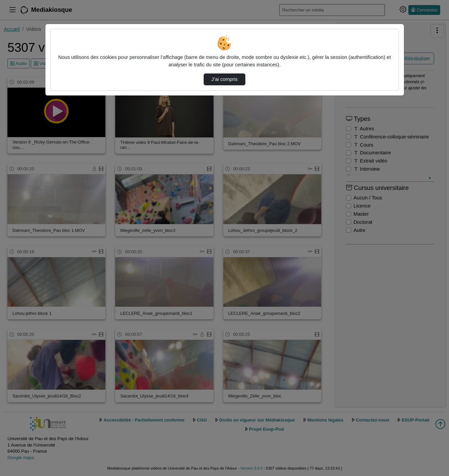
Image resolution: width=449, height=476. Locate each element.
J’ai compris (224, 79)
